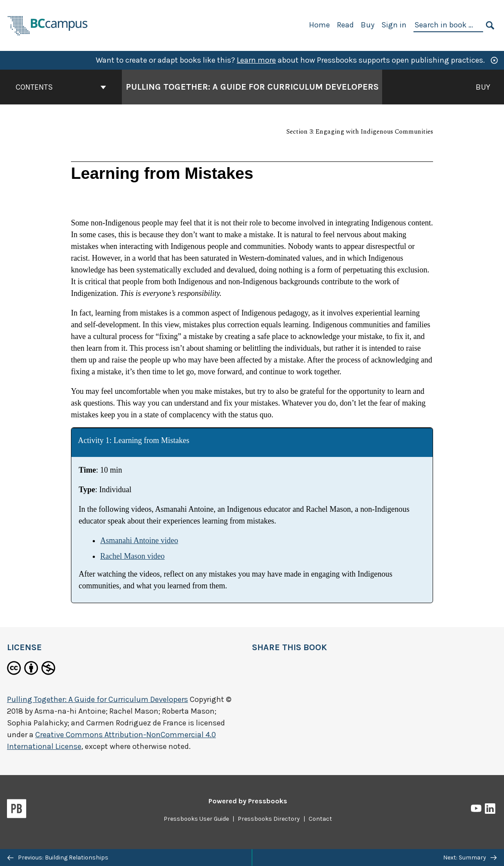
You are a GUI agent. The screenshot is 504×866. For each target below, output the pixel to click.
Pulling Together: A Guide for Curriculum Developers (97, 699)
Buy (368, 25)
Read (345, 25)
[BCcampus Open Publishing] (48, 25)
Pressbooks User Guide (196, 819)
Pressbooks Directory (269, 819)
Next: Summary (470, 858)
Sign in (394, 25)
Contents (61, 87)
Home (319, 25)
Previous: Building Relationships (58, 858)
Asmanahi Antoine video (139, 540)
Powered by (248, 801)
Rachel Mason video (132, 556)
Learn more (256, 60)
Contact (320, 819)
